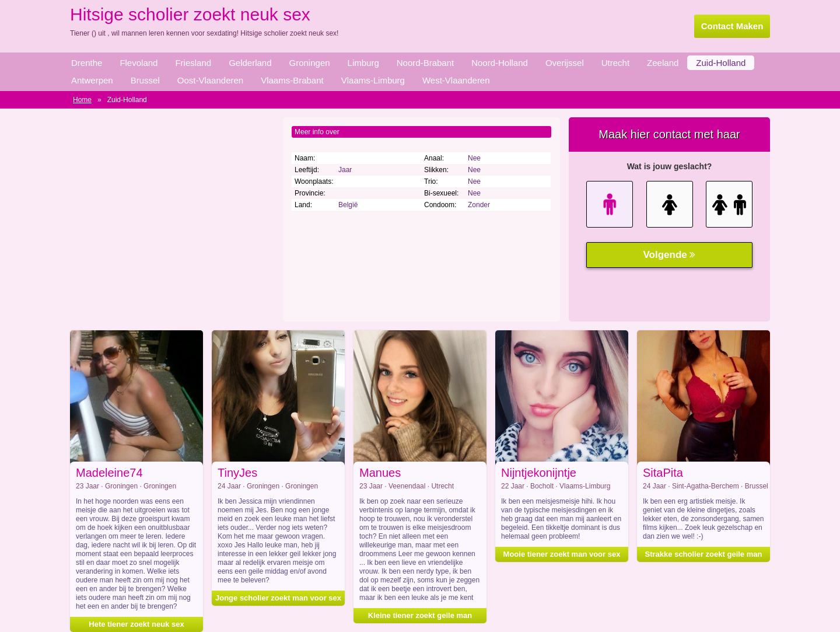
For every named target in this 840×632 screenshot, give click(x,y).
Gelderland (250, 63)
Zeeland (663, 63)
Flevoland (139, 63)
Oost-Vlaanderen (210, 80)
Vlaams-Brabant (292, 80)
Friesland (193, 63)
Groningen (310, 63)
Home (82, 100)
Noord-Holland (500, 63)
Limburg (363, 63)
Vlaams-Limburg (373, 80)
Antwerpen (92, 80)
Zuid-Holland (721, 63)
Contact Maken (732, 26)
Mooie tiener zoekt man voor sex (562, 554)
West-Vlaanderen (456, 80)
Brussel (145, 80)
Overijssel (565, 63)
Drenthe (87, 63)
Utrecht (615, 63)
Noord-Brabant (425, 63)
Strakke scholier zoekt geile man (704, 554)
